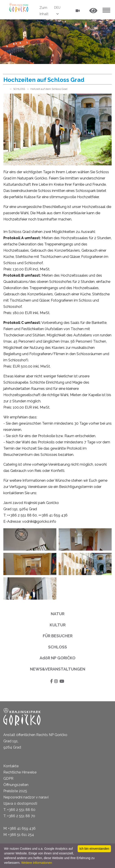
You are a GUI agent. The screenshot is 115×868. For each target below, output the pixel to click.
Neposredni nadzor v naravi (26, 797)
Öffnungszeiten (16, 785)
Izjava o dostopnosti (20, 803)
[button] (93, 11)
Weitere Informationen (37, 863)
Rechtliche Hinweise (20, 772)
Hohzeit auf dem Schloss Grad (49, 89)
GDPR (8, 779)
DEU (57, 8)
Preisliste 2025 (15, 791)
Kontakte (11, 766)
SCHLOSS (19, 89)
